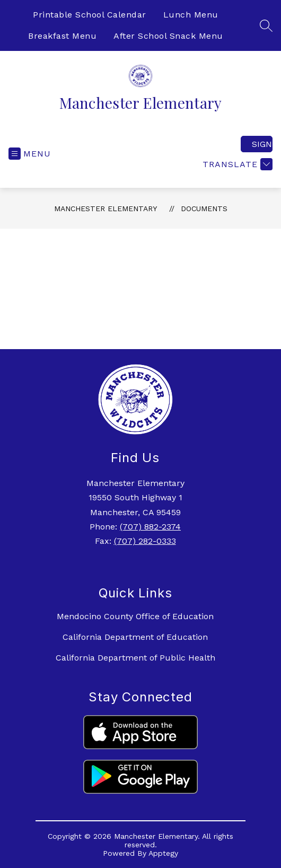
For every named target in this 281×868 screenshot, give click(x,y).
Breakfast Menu (62, 36)
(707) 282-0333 (145, 541)
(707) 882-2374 (150, 527)
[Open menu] (30, 154)
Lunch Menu (191, 15)
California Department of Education (135, 637)
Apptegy (163, 853)
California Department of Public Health (135, 658)
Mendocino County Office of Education (135, 616)
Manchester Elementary (106, 209)
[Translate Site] (236, 164)
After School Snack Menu (168, 36)
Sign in (262, 144)
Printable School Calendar (90, 15)
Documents (204, 209)
